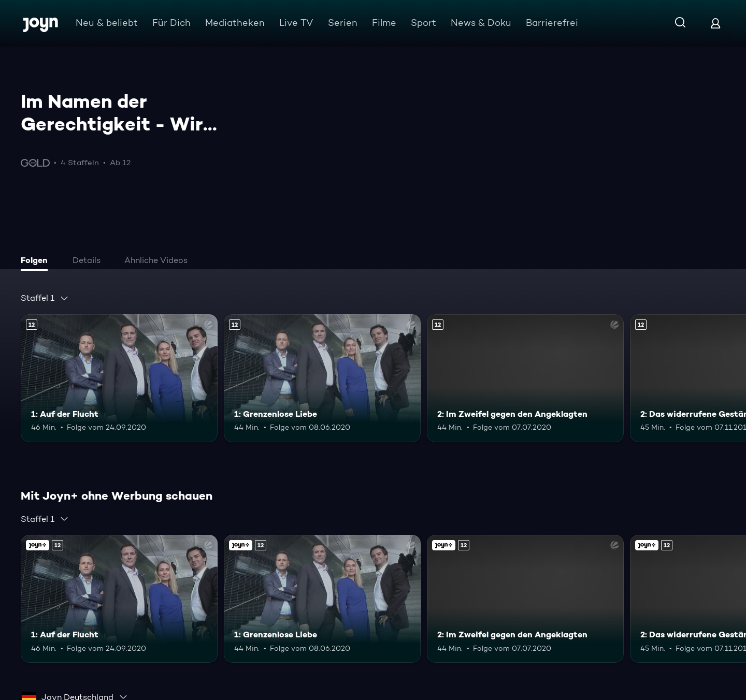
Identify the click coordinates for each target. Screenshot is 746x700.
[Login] (715, 23)
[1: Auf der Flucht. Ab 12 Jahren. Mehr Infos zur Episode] (119, 378)
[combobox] (45, 298)
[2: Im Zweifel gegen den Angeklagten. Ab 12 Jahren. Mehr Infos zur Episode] (525, 378)
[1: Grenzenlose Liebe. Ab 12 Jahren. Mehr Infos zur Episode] (322, 378)
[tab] (37, 261)
